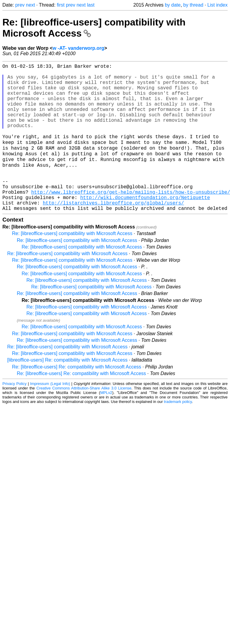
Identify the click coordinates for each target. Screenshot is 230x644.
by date (173, 5)
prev (20, 5)
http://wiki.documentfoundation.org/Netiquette (145, 225)
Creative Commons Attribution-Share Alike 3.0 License (84, 419)
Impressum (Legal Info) (50, 414)
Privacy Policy (14, 414)
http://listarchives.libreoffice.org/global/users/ (113, 232)
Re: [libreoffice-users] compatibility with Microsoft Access (72, 264)
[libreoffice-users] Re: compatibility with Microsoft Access (67, 391)
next (30, 5)
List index (217, 5)
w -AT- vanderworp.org (78, 48)
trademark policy (178, 432)
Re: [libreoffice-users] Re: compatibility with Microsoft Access (77, 397)
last (91, 5)
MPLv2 (106, 423)
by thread (193, 5)
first (61, 5)
